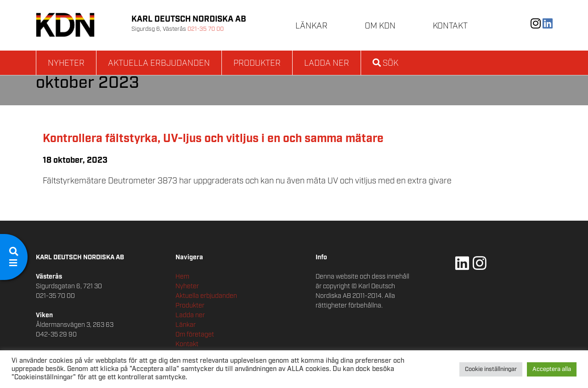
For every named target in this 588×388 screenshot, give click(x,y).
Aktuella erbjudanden (159, 63)
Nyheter (66, 63)
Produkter (257, 63)
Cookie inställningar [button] (491, 369)
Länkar (311, 26)
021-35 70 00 (206, 29)
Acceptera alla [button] (552, 369)
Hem (182, 277)
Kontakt (450, 26)
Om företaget (195, 335)
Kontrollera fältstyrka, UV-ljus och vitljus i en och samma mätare (213, 139)
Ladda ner (327, 63)
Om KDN (380, 26)
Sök (385, 63)
